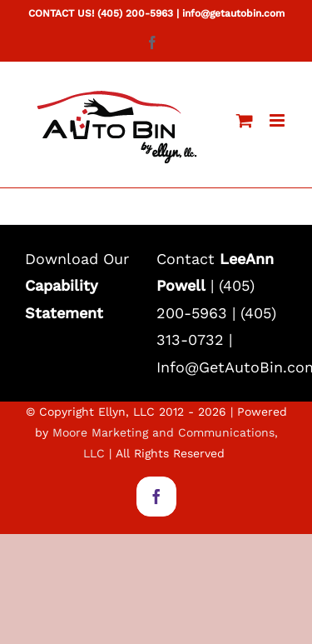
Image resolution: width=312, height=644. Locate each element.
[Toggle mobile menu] (278, 120)
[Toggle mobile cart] (245, 120)
